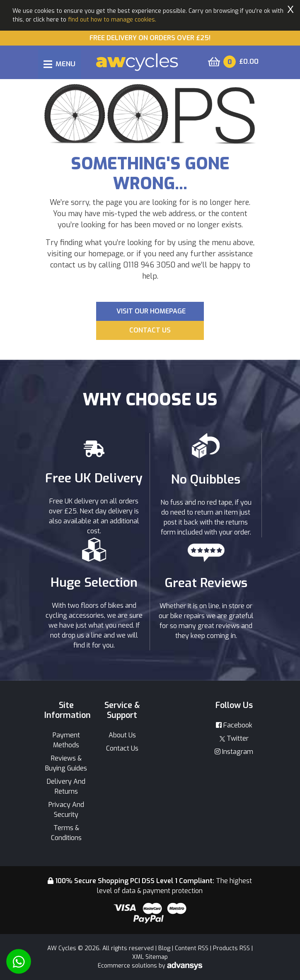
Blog (164, 948)
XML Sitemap (150, 957)
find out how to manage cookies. (112, 20)
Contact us (150, 330)
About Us (122, 735)
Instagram (234, 752)
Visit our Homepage (151, 311)
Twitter (234, 738)
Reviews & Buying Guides (66, 763)
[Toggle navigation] (59, 64)
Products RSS (231, 948)
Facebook (234, 725)
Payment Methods (66, 740)
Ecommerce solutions (128, 966)
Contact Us (122, 748)
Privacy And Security (66, 810)
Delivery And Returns (66, 786)
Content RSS (192, 948)
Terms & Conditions (66, 833)
